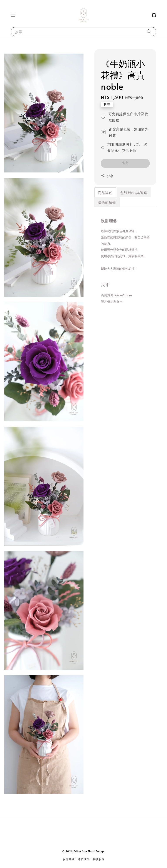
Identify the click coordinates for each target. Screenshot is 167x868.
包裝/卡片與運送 (134, 193)
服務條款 (69, 859)
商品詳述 (105, 193)
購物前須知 (107, 202)
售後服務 (99, 859)
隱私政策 (84, 859)
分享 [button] (107, 176)
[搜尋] (149, 31)
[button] (13, 15)
